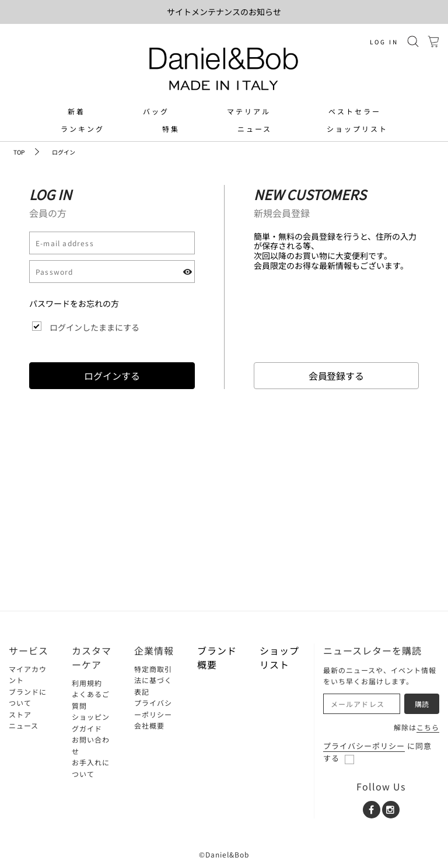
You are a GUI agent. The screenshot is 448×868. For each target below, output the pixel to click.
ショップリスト (357, 129)
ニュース (255, 129)
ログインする (112, 376)
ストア (20, 714)
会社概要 (149, 725)
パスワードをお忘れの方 (74, 303)
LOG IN (384, 42)
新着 (76, 111)
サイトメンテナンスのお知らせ (224, 12)
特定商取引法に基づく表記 (153, 680)
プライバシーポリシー (364, 746)
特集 (171, 129)
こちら (428, 727)
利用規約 (87, 683)
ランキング (83, 129)
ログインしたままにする (94, 327)
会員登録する (337, 376)
